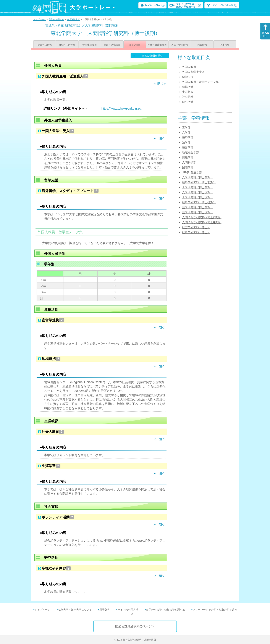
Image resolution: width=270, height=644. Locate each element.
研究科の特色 (45, 45)
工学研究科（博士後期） (198, 197)
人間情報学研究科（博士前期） (202, 217)
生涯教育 (188, 92)
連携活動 (188, 87)
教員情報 (202, 45)
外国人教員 (189, 67)
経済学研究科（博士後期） (199, 202)
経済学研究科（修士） (196, 232)
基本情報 (225, 45)
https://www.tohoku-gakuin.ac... (123, 108)
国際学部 (188, 167)
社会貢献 (188, 97)
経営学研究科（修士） (196, 227)
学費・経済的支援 (157, 45)
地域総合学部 (191, 152)
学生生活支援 (90, 45)
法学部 (186, 142)
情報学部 (188, 157)
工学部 (186, 127)
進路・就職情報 (112, 45)
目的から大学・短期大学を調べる (166, 610)
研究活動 (188, 102)
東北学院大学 (73, 19)
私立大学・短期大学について (75, 610)
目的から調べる (56, 19)
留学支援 (188, 77)
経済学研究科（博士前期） (199, 182)
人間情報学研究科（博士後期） (202, 222)
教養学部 (196, 172)
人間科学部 (189, 162)
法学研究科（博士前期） (198, 207)
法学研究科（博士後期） (198, 212)
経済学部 (188, 137)
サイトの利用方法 (128, 610)
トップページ (40, 19)
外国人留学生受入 (193, 72)
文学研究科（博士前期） (198, 177)
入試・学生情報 (180, 45)
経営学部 (188, 147)
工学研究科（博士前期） (198, 187)
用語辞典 (105, 610)
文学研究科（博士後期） (198, 192)
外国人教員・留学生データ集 (200, 82)
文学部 (186, 132)
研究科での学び (67, 45)
